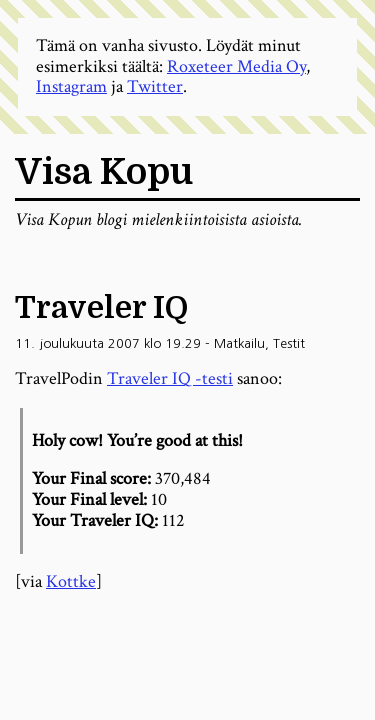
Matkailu (239, 343)
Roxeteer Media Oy (236, 66)
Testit (289, 343)
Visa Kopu (104, 172)
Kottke (71, 581)
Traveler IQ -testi (170, 378)
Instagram (71, 86)
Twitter (155, 86)
